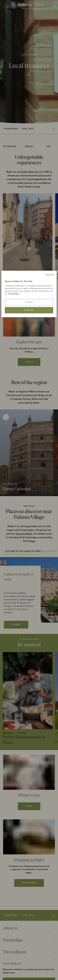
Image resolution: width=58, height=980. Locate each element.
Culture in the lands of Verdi (22, 551)
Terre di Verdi (24, 534)
